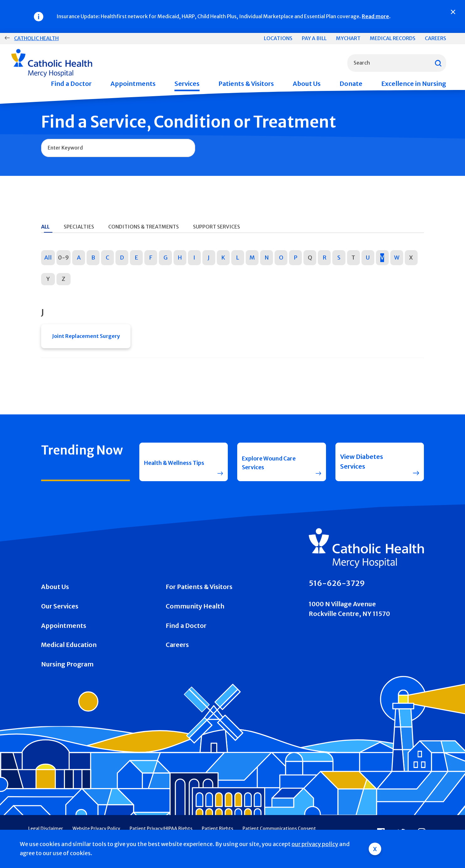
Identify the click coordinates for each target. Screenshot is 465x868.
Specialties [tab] (79, 227)
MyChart (348, 38)
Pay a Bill (314, 38)
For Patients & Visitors (199, 590)
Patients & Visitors (246, 84)
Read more (375, 16)
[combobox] (397, 63)
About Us (307, 84)
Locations (278, 38)
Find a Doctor (71, 84)
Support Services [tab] (216, 227)
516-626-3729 (337, 586)
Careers (436, 38)
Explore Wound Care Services (273, 464)
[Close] (453, 12)
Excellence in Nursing (414, 84)
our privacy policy (315, 844)
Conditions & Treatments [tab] (144, 227)
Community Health (195, 609)
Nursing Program (67, 667)
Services (187, 84)
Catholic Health (36, 38)
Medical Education (69, 648)
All (48, 258)
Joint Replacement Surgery (86, 337)
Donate (351, 84)
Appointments (133, 84)
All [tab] (45, 227)
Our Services (60, 609)
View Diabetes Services (362, 464)
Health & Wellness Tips (172, 464)
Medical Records (393, 38)
